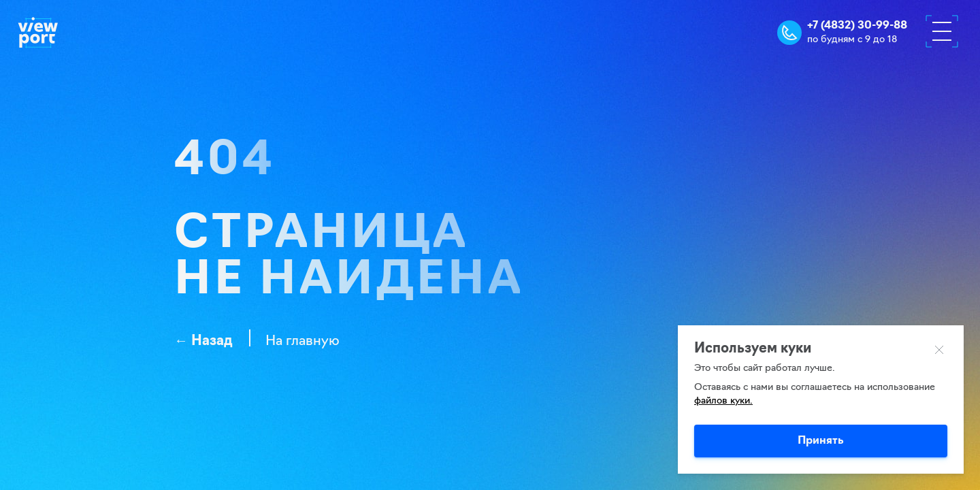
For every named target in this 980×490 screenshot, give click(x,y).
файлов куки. (723, 401)
